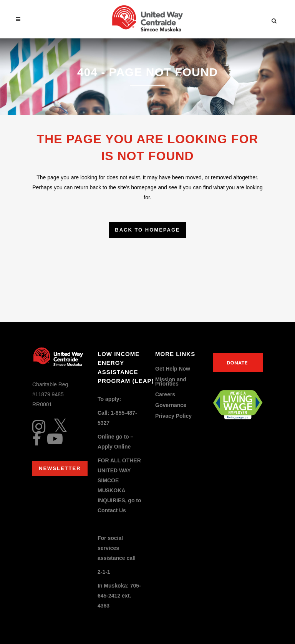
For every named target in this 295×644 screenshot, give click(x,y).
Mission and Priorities (171, 382)
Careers (165, 395)
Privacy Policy (173, 416)
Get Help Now (173, 369)
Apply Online (114, 447)
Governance (171, 405)
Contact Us (112, 510)
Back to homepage (147, 230)
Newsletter (60, 468)
